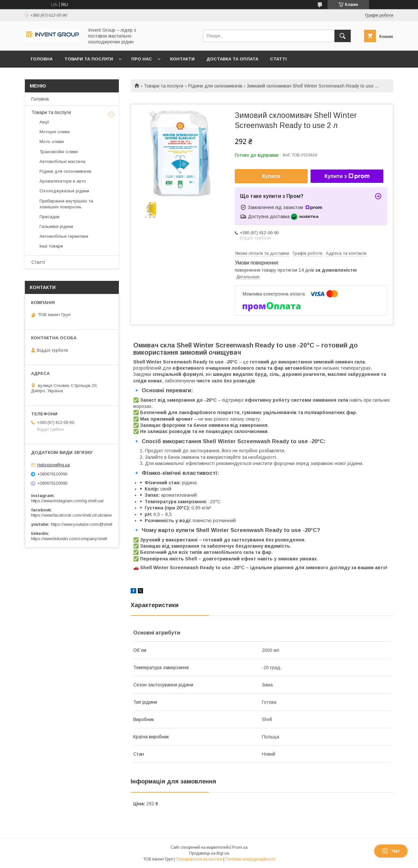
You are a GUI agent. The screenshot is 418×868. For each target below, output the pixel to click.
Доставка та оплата (232, 59)
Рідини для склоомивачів (215, 86)
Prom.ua (240, 847)
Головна (42, 59)
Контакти (182, 59)
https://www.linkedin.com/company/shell (69, 539)
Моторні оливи (55, 132)
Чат (391, 851)
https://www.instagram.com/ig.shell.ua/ (67, 501)
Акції (44, 122)
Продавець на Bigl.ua (209, 853)
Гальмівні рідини (56, 226)
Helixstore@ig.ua (54, 465)
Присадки (49, 217)
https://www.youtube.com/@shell (82, 524)
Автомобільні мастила (62, 161)
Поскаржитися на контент (199, 859)
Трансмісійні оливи (59, 152)
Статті (278, 59)
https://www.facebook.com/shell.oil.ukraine (71, 515)
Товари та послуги (89, 59)
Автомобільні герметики (64, 236)
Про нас (142, 59)
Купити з (347, 176)
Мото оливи (52, 142)
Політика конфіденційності (250, 859)
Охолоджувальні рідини (64, 191)
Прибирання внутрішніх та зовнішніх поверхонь (66, 204)
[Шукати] (343, 36)
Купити (271, 176)
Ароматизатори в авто (63, 181)
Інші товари (51, 246)
